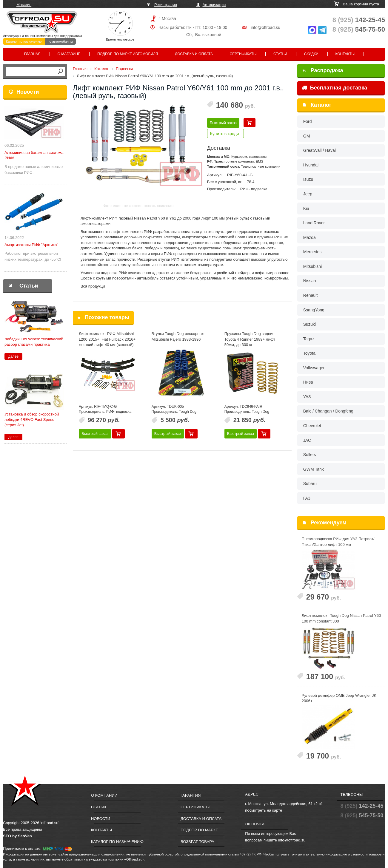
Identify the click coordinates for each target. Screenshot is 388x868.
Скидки (311, 54)
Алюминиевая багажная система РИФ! (34, 155)
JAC (307, 440)
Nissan (310, 281)
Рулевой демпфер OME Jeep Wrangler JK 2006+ (339, 698)
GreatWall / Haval (320, 150)
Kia (306, 208)
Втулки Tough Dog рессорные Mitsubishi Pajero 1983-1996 (178, 336)
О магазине (69, 54)
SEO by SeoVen (17, 836)
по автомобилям (60, 41)
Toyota (309, 353)
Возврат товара (197, 842)
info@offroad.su (265, 27)
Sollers (310, 455)
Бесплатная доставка (334, 88)
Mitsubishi (312, 266)
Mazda (310, 237)
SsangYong (314, 310)
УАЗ (307, 397)
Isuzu (308, 179)
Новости (28, 92)
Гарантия (191, 795)
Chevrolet (312, 426)
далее (13, 356)
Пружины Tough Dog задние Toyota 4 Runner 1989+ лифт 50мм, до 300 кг (250, 339)
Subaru (310, 484)
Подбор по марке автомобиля (128, 54)
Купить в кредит (225, 134)
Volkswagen (314, 368)
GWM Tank (314, 469)
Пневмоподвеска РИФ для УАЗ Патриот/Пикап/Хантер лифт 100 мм (338, 542)
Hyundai (311, 165)
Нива (308, 382)
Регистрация (166, 5)
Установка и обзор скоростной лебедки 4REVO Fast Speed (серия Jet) (32, 420)
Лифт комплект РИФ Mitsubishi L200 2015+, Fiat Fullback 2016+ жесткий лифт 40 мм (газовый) (107, 339)
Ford (308, 121)
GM (307, 136)
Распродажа (323, 70)
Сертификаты (243, 54)
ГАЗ (307, 498)
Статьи (280, 54)
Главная (32, 54)
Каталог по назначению (24, 41)
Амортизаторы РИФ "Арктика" (31, 245)
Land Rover (314, 223)
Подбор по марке (199, 830)
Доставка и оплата (194, 54)
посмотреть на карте (264, 810)
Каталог (321, 105)
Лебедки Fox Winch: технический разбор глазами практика (34, 342)
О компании (104, 795)
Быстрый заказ (223, 123)
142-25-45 (359, 20)
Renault (310, 295)
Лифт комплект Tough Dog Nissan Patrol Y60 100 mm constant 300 (341, 618)
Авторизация (214, 5)
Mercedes (312, 252)
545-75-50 (359, 29)
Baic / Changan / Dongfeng (328, 411)
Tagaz (309, 339)
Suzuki (310, 324)
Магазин (24, 5)
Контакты (345, 54)
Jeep (308, 194)
